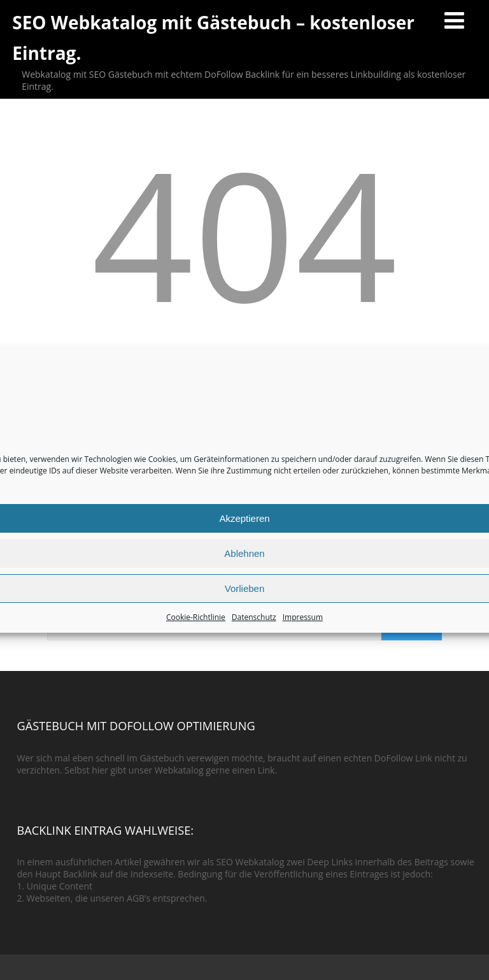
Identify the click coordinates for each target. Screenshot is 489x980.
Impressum (303, 617)
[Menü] (454, 20)
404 (244, 233)
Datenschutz (254, 617)
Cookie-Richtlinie (196, 617)
